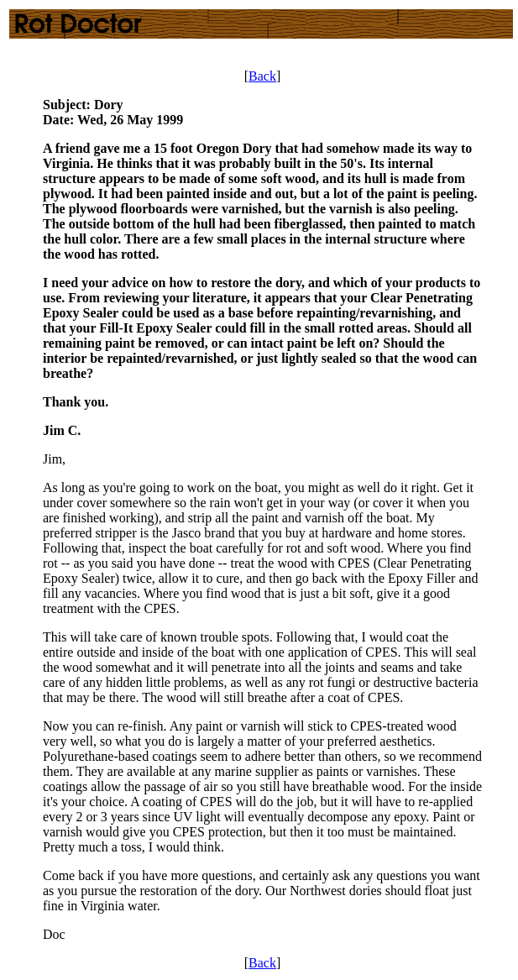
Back (262, 76)
